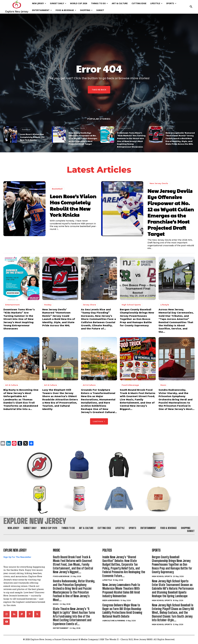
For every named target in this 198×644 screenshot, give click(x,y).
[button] (191, 7)
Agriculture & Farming (114, 621)
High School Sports (131, 305)
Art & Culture (12, 385)
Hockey (170, 128)
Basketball (26, 129)
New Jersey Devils (78, 128)
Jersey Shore (89, 305)
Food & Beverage (130, 385)
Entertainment (125, 128)
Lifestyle (165, 305)
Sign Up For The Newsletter (17, 558)
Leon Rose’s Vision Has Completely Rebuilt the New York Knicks (32, 137)
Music (163, 385)
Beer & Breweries (111, 601)
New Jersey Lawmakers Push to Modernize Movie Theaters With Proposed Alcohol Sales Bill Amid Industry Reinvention (121, 591)
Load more (99, 421)
